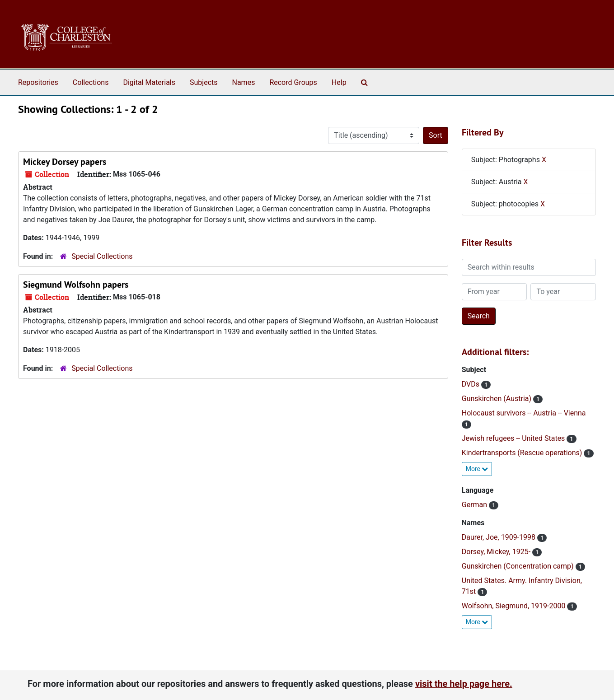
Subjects (204, 82)
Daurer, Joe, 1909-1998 (499, 537)
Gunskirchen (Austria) (497, 399)
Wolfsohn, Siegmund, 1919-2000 (515, 606)
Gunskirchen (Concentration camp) (519, 566)
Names (244, 82)
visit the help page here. (464, 684)
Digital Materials (149, 82)
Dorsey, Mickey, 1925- (497, 552)
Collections (91, 82)
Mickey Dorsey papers (65, 162)
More (477, 469)
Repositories (38, 82)
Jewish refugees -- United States (514, 438)
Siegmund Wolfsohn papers (76, 285)
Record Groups (293, 82)
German (475, 505)
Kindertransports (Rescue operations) (523, 453)
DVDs (471, 384)
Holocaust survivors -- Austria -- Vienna (524, 413)
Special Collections (102, 256)
